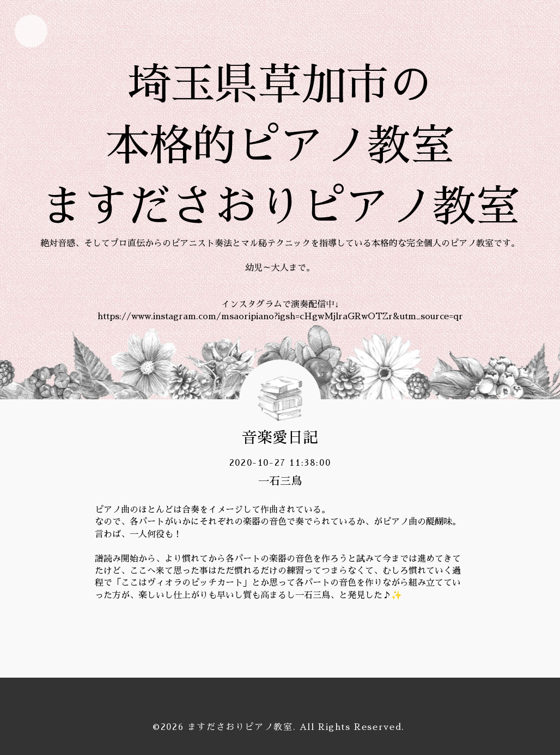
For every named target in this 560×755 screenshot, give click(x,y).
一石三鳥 (280, 481)
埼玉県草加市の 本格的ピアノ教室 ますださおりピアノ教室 (280, 146)
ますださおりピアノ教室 (240, 727)
